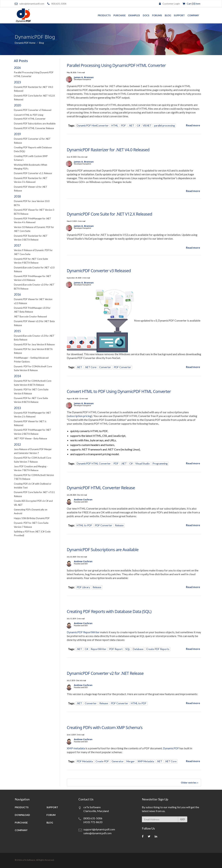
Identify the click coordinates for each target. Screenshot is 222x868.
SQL (128, 649)
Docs (146, 15)
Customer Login (171, 4)
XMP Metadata (146, 761)
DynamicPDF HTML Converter (94, 464)
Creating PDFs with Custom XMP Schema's (105, 727)
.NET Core (91, 367)
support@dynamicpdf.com (99, 829)
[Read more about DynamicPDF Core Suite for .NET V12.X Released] (193, 247)
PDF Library (83, 587)
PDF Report (116, 649)
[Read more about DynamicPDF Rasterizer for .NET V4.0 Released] (193, 191)
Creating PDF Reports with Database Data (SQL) (109, 611)
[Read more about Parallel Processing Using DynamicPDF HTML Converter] (193, 125)
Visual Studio (142, 464)
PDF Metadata (85, 761)
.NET (131, 126)
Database (138, 649)
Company (193, 15)
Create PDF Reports (158, 649)
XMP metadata (76, 748)
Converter (105, 367)
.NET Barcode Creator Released (30, 317)
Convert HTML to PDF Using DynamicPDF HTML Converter (119, 391)
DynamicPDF (171, 748)
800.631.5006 (59, 4)
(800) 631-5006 (93, 818)
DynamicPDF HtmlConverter (93, 126)
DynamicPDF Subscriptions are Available (35, 124)
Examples (134, 15)
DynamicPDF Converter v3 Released (33, 110)
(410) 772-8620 (93, 822)
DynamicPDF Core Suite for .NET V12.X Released (109, 214)
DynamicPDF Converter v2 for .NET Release (105, 673)
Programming (160, 464)
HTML (115, 126)
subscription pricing (80, 416)
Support (179, 15)
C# (138, 126)
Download (22, 815)
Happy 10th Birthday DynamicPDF (32, 518)
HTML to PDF (84, 525)
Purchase (119, 15)
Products (104, 15)
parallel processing (165, 126)
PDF (123, 126)
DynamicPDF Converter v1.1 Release (33, 173)
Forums (157, 15)
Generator (118, 761)
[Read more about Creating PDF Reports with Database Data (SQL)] (193, 649)
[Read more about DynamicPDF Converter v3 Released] (193, 367)
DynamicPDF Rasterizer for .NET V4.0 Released (108, 150)
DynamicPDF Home (25, 43)
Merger (131, 761)
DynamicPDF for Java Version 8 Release (34, 344)
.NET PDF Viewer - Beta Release (30, 439)
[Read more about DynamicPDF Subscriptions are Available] (193, 587)
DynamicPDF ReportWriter (83, 632)
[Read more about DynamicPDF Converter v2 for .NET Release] (193, 703)
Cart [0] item (194, 4)
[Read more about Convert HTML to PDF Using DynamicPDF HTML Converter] (193, 463)
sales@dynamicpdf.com (32, 4)
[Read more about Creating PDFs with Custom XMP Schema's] (193, 761)
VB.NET (147, 126)
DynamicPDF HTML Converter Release (34, 128)
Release (119, 525)
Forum (51, 815)
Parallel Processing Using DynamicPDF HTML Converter (116, 65)
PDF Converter (122, 367)
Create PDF (102, 761)
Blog (168, 15)
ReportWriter (99, 649)
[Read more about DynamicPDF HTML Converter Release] (193, 525)
